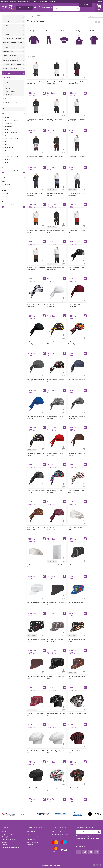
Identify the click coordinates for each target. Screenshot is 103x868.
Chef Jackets (8, 82)
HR (84, 5)
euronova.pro (31, 16)
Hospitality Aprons (10, 91)
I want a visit (43, 2)
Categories (30, 834)
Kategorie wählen (24, 7)
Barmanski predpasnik (11, 120)
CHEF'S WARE (7, 73)
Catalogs (5, 842)
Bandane (7, 117)
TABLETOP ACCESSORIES (11, 60)
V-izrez (6, 162)
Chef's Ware (7, 77)
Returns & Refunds (32, 842)
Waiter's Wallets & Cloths (10, 102)
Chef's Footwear (8, 99)
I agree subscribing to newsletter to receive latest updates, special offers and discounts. (88, 838)
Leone (6, 196)
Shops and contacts (24, 2)
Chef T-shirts (8, 94)
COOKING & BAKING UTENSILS (12, 39)
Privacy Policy (31, 839)
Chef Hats (7, 88)
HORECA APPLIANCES (10, 56)
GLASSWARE (7, 21)
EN (87, 5)
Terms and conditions (33, 837)
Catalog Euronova (7, 837)
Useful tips (53, 2)
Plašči (6, 141)
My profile (30, 845)
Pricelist (4, 845)
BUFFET (5, 47)
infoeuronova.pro (45, 7)
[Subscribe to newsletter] (99, 832)
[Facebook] (79, 852)
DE (90, 5)
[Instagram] (85, 852)
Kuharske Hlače (9, 129)
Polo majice (8, 144)
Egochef (7, 193)
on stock (7, 185)
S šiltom (7, 153)
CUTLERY (6, 26)
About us (13, 2)
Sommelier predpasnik (11, 156)
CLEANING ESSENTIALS (10, 69)
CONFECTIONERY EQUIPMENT (12, 64)
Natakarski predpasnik (11, 138)
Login (100, 2)
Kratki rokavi (8, 126)
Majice (6, 135)
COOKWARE (7, 34)
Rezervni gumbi (9, 147)
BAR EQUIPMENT (8, 52)
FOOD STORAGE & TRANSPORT (12, 43)
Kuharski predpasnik (11, 132)
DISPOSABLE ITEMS (9, 30)
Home (6, 2)
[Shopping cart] (99, 8)
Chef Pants (8, 85)
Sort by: (85, 16)
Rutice (6, 150)
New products (31, 832)
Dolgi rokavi (8, 123)
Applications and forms (9, 839)
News (35, 2)
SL (81, 5)
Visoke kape (8, 159)
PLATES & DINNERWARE (10, 17)
